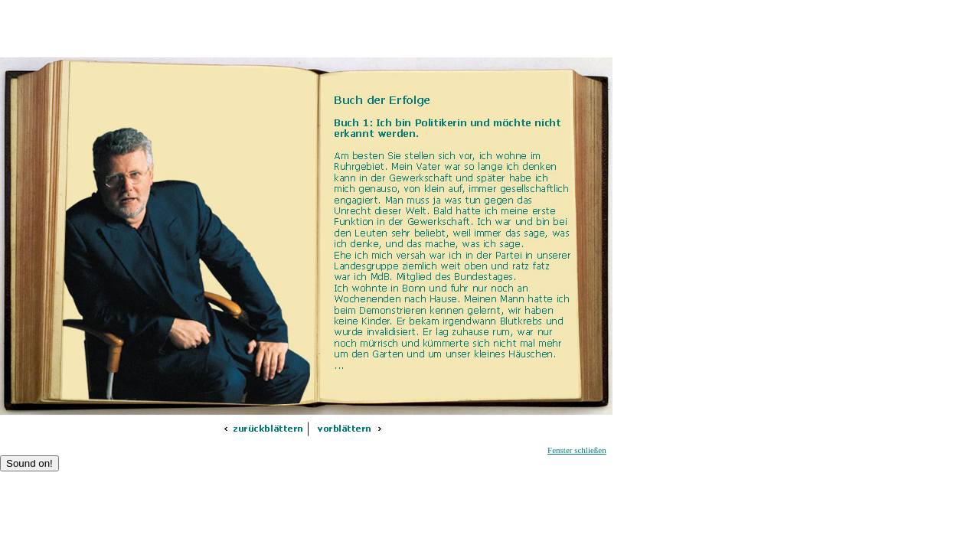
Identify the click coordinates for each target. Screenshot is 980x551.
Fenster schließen (577, 450)
